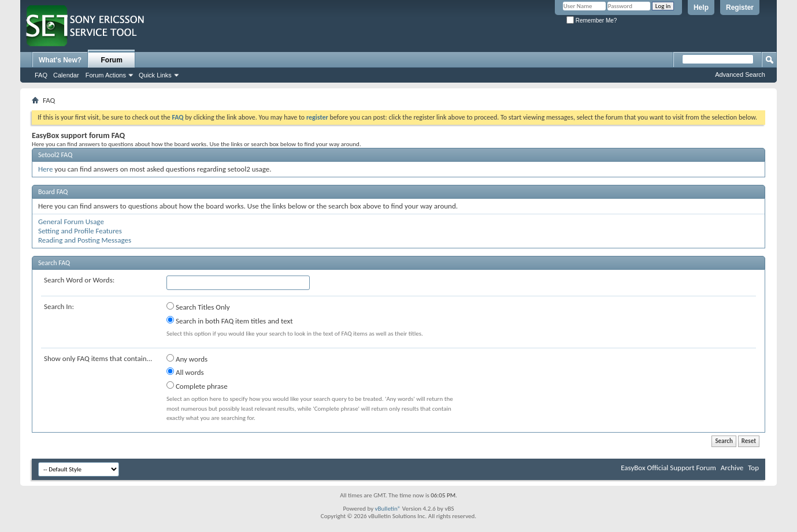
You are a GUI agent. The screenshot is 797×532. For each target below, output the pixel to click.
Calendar (66, 75)
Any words (187, 359)
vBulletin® (388, 509)
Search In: (59, 306)
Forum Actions (106, 75)
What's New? (60, 60)
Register (740, 8)
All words (185, 372)
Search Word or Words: (79, 280)
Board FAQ (53, 192)
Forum (112, 60)
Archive (732, 468)
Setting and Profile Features (80, 231)
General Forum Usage (71, 222)
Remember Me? (592, 21)
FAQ (41, 75)
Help (701, 8)
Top (753, 468)
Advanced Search (740, 75)
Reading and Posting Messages (85, 240)
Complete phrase (197, 386)
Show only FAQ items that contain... (98, 358)
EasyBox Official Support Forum (668, 468)
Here (45, 169)
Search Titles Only (198, 307)
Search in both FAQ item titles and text (229, 321)
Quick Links (155, 75)
